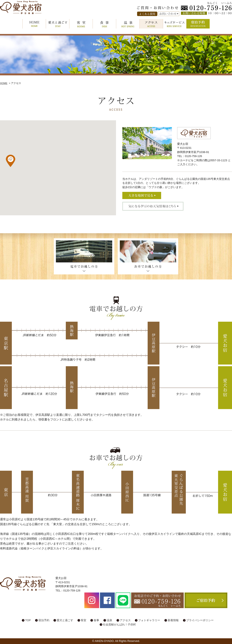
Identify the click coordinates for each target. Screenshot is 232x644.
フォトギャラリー (149, 620)
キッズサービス (175, 24)
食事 (104, 24)
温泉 (128, 24)
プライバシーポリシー (200, 620)
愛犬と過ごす (58, 24)
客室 (81, 24)
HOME (34, 24)
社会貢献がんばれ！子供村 (119, 624)
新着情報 (173, 620)
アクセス (151, 24)
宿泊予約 (198, 24)
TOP (28, 620)
